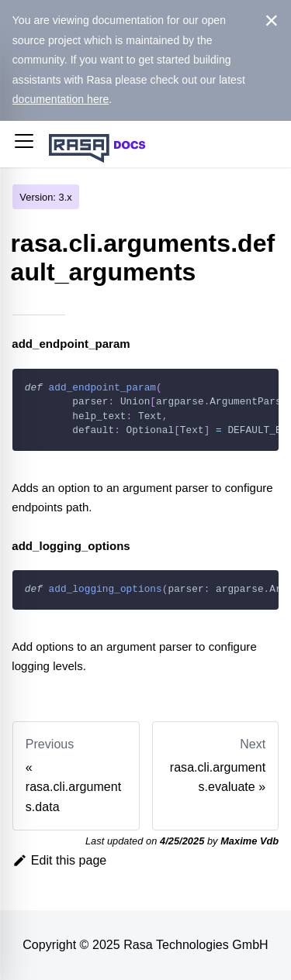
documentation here (61, 99)
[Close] (272, 21)
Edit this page (60, 860)
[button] (24, 144)
